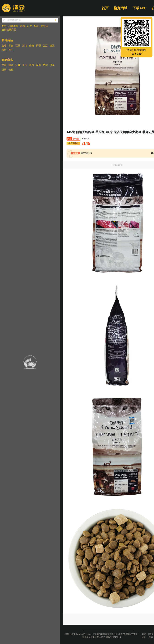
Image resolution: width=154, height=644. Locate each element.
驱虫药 (44, 26)
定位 (29, 26)
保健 (32, 46)
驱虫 (4, 26)
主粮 (4, 46)
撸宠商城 (121, 8)
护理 (38, 46)
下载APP (140, 8)
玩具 (18, 46)
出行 (11, 70)
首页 (105, 8)
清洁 (25, 46)
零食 (11, 46)
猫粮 (23, 26)
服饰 (4, 50)
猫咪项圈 (13, 26)
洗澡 (52, 46)
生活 (45, 46)
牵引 (11, 50)
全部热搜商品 (9, 30)
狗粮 (36, 26)
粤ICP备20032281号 (128, 634)
